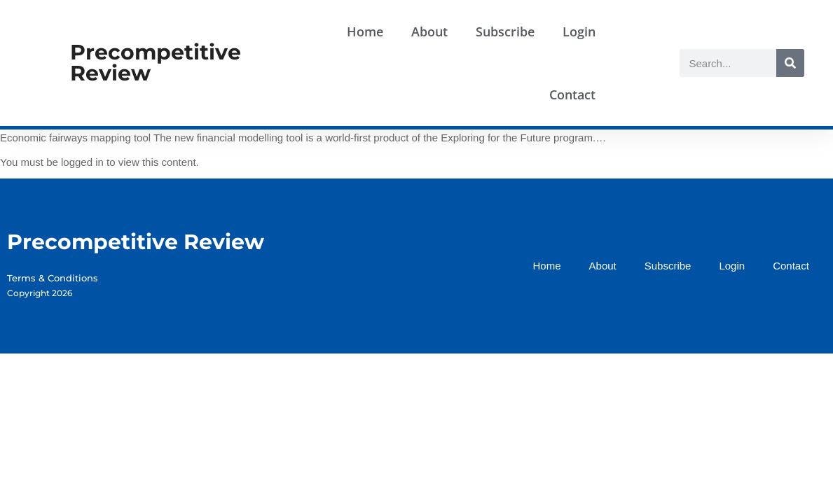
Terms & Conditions (53, 278)
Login (579, 31)
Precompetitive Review (156, 63)
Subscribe (505, 31)
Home (365, 31)
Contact (572, 94)
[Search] (790, 63)
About (429, 31)
